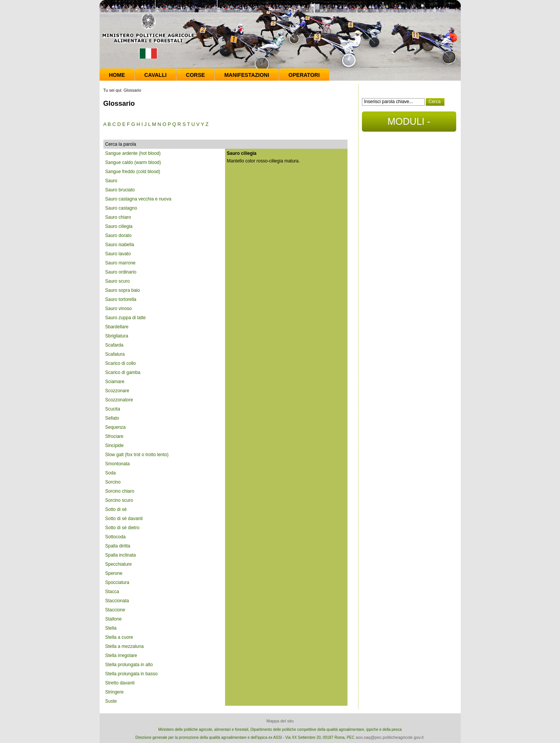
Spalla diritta (118, 546)
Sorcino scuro (119, 500)
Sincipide (115, 445)
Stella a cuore (119, 637)
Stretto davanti (120, 683)
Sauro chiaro (118, 217)
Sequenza (116, 427)
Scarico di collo (121, 363)
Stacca (112, 592)
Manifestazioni (247, 75)
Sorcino (113, 482)
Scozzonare (117, 391)
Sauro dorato (118, 235)
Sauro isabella (120, 245)
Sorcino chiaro (120, 491)
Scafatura (115, 354)
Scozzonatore (119, 400)
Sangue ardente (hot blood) (133, 153)
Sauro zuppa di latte (126, 318)
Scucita (113, 409)
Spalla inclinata (121, 555)
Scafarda (114, 345)
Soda (111, 473)
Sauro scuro (118, 281)
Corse (195, 75)
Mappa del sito (280, 721)
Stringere (115, 692)
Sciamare (115, 382)
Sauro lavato (118, 254)
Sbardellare (117, 327)
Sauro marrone (121, 263)
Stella (111, 628)
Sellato (112, 418)
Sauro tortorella (121, 299)
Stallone (113, 619)
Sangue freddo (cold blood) (133, 172)
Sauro (111, 181)
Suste (111, 701)
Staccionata (117, 601)
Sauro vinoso (119, 309)
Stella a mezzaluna (125, 646)
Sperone (114, 573)
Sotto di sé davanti (124, 519)
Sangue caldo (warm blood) (133, 162)
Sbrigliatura (117, 336)
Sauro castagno (121, 208)
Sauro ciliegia (119, 226)
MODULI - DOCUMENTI (409, 124)
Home (117, 75)
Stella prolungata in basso (132, 674)
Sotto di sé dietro (122, 528)
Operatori (304, 75)
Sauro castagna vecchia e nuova (138, 199)
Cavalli (156, 75)
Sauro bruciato (120, 190)
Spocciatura (117, 582)
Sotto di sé (116, 509)
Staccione (115, 610)
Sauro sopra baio (123, 290)
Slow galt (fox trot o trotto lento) (137, 455)
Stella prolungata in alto (129, 665)
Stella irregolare (121, 655)
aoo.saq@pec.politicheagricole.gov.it (389, 737)
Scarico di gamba (123, 372)
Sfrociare (114, 436)
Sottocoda (116, 537)
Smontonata (118, 464)
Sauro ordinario (121, 272)
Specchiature (119, 564)
